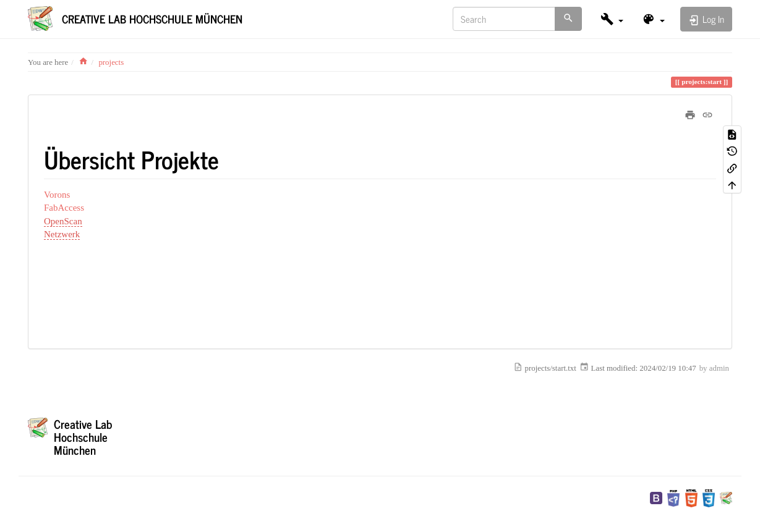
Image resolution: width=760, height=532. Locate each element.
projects (111, 62)
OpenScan (63, 221)
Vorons (57, 195)
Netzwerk (62, 234)
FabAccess (64, 208)
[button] (612, 19)
